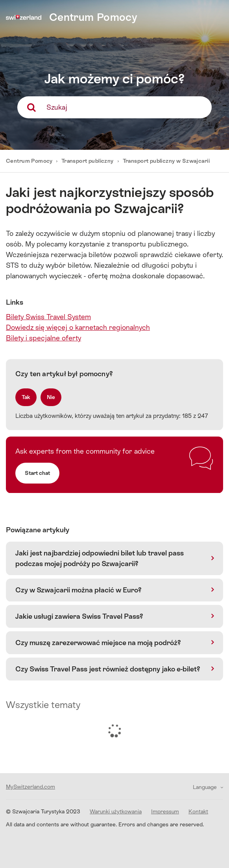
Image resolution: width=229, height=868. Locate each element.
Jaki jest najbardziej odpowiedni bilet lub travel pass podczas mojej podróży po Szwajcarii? (100, 558)
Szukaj (57, 107)
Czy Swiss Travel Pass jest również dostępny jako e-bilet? (108, 669)
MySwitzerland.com (30, 787)
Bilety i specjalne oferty (43, 338)
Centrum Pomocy (30, 161)
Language (206, 787)
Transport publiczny (88, 161)
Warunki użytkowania (116, 811)
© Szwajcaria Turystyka (43, 811)
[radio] (26, 397)
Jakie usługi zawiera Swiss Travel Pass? (79, 616)
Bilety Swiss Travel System (48, 317)
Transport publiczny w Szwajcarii (166, 161)
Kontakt (198, 811)
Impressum (165, 811)
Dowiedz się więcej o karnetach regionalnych (78, 327)
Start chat (37, 473)
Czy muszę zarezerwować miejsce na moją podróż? (98, 643)
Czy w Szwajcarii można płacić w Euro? (78, 590)
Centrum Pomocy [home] (93, 17)
